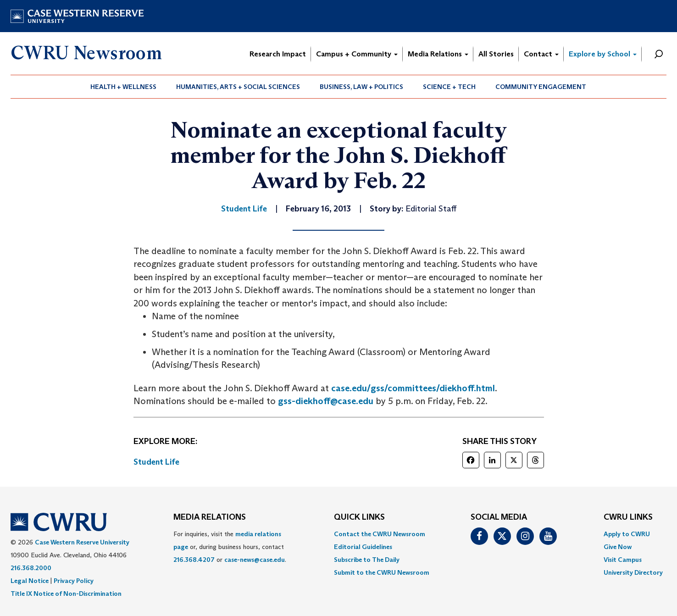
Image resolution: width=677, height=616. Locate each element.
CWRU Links (628, 517)
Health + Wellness (123, 87)
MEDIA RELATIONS (210, 517)
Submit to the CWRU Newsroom (382, 572)
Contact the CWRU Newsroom (380, 534)
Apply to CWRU (627, 534)
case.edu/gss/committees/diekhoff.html (413, 388)
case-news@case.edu (255, 560)
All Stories (496, 54)
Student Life (156, 462)
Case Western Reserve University (82, 542)
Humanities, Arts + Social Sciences (238, 87)
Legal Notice (30, 581)
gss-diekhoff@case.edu (326, 401)
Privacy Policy (74, 581)
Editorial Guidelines (363, 547)
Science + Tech (449, 87)
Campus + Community (357, 54)
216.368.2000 (31, 568)
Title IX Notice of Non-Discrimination (66, 594)
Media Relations (438, 54)
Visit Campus (623, 560)
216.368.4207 (194, 560)
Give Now (618, 547)
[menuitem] (124, 87)
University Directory (633, 572)
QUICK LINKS (359, 517)
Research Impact (278, 54)
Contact (541, 54)
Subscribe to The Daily (367, 560)
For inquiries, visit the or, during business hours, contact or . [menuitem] (230, 547)
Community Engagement (541, 87)
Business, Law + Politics (361, 87)
